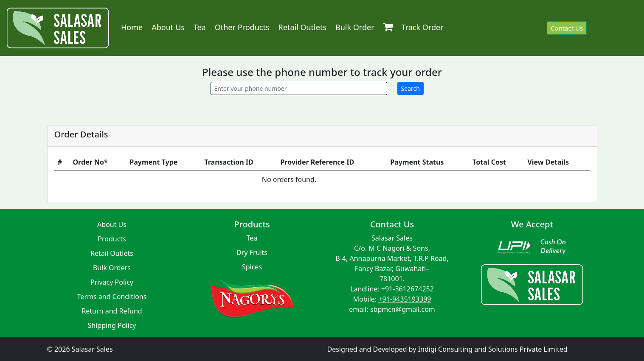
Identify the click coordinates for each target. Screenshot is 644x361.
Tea (200, 27)
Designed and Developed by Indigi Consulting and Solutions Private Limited (447, 349)
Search (411, 88)
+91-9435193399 (405, 299)
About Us (168, 27)
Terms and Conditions (112, 297)
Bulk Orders (112, 268)
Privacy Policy (112, 282)
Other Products (242, 27)
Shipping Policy (112, 325)
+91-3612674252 (408, 289)
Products (112, 239)
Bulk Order (355, 27)
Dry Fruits (252, 252)
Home (132, 27)
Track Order (423, 27)
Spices (252, 267)
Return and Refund (112, 311)
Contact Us (567, 28)
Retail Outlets (303, 27)
